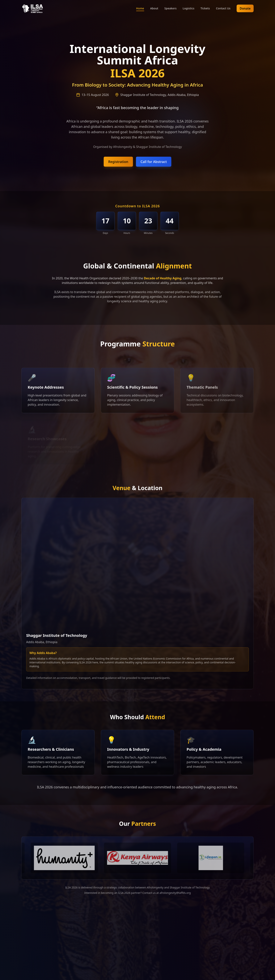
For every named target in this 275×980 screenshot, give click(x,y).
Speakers (171, 8)
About (154, 8)
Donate (245, 8)
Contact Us (223, 8)
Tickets (205, 8)
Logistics (189, 8)
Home (140, 8)
